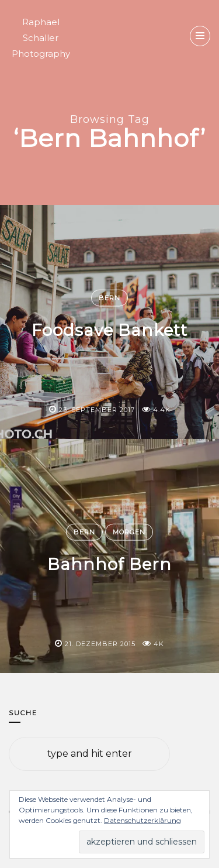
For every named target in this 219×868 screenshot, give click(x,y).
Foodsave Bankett (109, 330)
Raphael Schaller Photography (41, 38)
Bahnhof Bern (109, 564)
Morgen (129, 532)
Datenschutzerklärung (142, 820)
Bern (109, 298)
